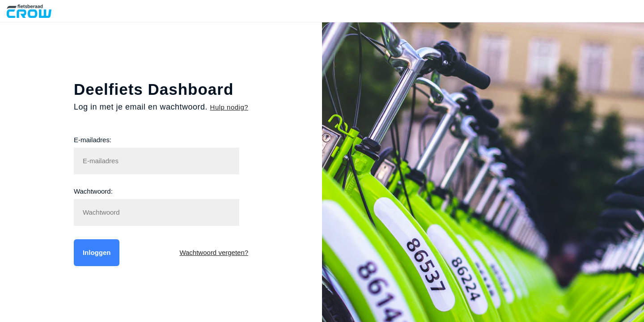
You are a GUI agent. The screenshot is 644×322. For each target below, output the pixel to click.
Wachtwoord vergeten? (214, 252)
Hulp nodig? (229, 107)
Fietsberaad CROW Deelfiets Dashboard (37, 11)
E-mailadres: (93, 140)
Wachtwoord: (93, 191)
